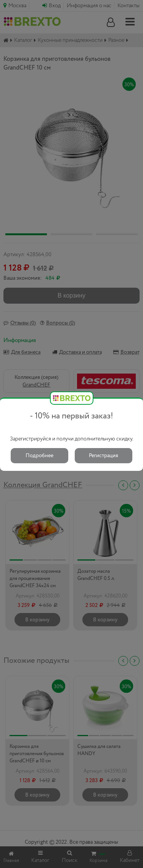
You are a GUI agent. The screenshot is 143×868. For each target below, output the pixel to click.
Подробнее (39, 456)
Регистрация (104, 456)
